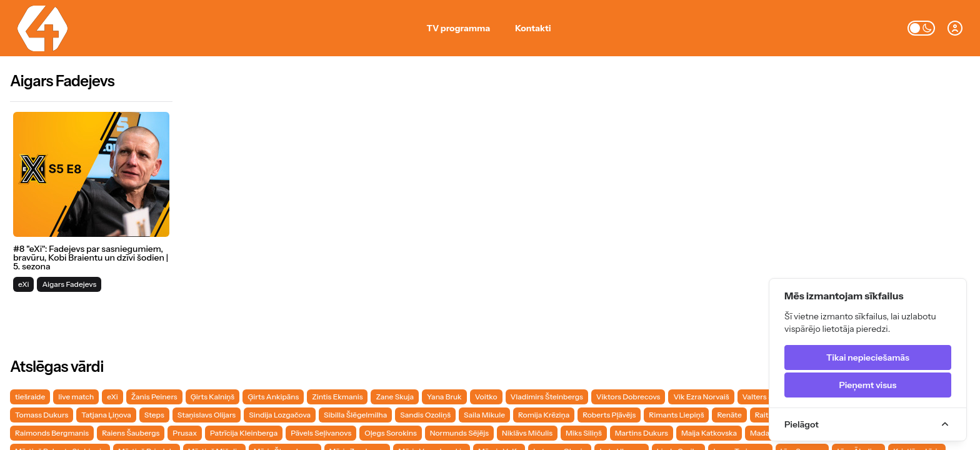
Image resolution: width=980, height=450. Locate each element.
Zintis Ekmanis (337, 397)
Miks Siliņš (584, 433)
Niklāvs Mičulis (527, 433)
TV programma (459, 28)
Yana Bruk (444, 397)
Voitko (486, 397)
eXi (112, 397)
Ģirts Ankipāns (273, 397)
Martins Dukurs (642, 433)
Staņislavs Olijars (207, 415)
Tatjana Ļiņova (106, 415)
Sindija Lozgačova (280, 415)
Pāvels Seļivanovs (321, 433)
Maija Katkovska (709, 433)
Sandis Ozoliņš (425, 415)
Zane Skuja (395, 397)
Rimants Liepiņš (676, 415)
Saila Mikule (484, 415)
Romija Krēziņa (544, 415)
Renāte (729, 415)
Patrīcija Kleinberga (244, 433)
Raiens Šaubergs (131, 433)
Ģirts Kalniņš (213, 397)
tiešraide (30, 397)
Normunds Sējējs (459, 433)
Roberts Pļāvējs (609, 415)
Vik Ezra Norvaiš (701, 397)
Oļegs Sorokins (390, 433)
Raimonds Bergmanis (52, 433)
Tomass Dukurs (42, 415)
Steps (154, 415)
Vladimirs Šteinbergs (547, 397)
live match (76, 397)
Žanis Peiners (154, 397)
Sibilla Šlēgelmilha (355, 415)
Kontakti (533, 28)
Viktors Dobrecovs (628, 397)
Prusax (185, 433)
